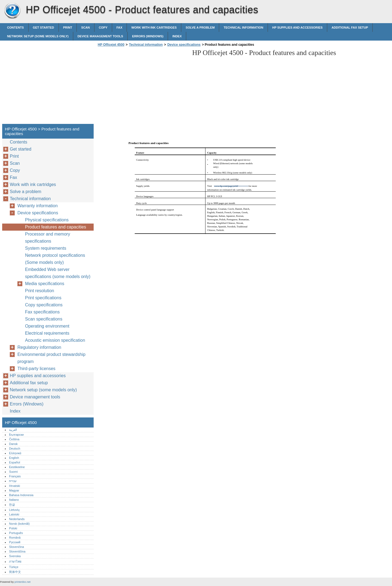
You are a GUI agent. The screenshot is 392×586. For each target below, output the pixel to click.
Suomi (13, 472)
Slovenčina (16, 547)
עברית (13, 481)
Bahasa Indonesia (21, 495)
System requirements (46, 248)
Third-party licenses (36, 369)
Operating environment (47, 326)
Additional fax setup (350, 28)
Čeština (14, 439)
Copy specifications (44, 305)
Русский (15, 542)
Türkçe (14, 567)
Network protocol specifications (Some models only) (55, 259)
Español (14, 462)
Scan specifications (44, 319)
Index (177, 36)
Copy (103, 28)
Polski (13, 528)
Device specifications (184, 45)
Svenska (15, 556)
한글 (12, 505)
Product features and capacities (56, 227)
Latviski (14, 514)
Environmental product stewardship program (51, 358)
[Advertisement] (142, 87)
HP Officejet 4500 (12, 11)
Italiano (14, 500)
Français (15, 476)
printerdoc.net (22, 582)
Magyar (14, 490)
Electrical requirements (47, 333)
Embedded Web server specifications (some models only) (58, 273)
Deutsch (15, 448)
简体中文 (15, 572)
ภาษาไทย (15, 561)
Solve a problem (200, 28)
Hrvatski (14, 486)
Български (16, 435)
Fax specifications (42, 312)
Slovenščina (17, 551)
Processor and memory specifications (48, 238)
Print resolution (40, 291)
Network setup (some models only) (38, 36)
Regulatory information (39, 347)
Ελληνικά (15, 453)
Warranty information (38, 206)
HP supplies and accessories (297, 28)
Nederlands (17, 519)
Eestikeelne (17, 467)
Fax (120, 28)
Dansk (13, 444)
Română (15, 538)
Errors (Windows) (148, 36)
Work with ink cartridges (154, 28)
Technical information (243, 28)
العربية (13, 430)
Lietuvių (14, 510)
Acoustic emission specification (55, 340)
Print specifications (43, 298)
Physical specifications (47, 220)
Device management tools (100, 36)
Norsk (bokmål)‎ (19, 524)
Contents (16, 28)
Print (68, 28)
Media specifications (45, 284)
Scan (85, 28)
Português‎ (16, 533)
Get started (44, 28)
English (14, 458)
